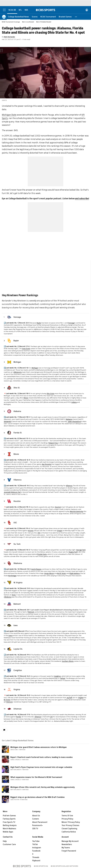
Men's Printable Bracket (44, 22)
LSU (51, 717)
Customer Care (9, 844)
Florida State (42, 554)
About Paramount (40, 822)
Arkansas (17, 709)
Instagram (37, 848)
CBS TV (35, 829)
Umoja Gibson (49, 573)
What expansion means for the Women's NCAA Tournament (36, 777)
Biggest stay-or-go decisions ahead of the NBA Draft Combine (38, 797)
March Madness (9, 829)
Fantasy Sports (9, 819)
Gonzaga (17, 317)
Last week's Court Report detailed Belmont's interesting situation (55, 610)
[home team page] (9, 317)
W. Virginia (18, 583)
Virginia (17, 690)
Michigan (17, 362)
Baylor (39, 323)
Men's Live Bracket (28, 22)
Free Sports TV (9, 822)
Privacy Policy (67, 819)
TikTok (35, 844)
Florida (18, 717)
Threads (36, 857)
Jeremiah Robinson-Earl (12, 492)
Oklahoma (18, 563)
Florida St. (18, 433)
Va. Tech (17, 544)
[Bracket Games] (65, 17)
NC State (7, 700)
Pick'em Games (9, 816)
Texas (14, 595)
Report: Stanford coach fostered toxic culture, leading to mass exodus (42, 757)
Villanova (17, 480)
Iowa (16, 625)
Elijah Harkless (75, 573)
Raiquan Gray (53, 443)
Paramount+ (38, 825)
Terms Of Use (67, 816)
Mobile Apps (8, 832)
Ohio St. (17, 388)
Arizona (31, 531)
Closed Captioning (69, 829)
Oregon (60, 531)
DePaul (63, 678)
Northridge (12, 576)
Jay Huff (69, 698)
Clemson (9, 702)
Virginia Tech (73, 552)
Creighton (18, 670)
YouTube (36, 841)
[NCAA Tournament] (48, 17)
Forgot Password (69, 851)
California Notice (69, 832)
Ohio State (50, 394)
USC (15, 523)
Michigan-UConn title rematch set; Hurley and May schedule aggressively (43, 787)
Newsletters (67, 844)
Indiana (74, 402)
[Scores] (35, 17)
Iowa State (26, 349)
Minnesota (18, 372)
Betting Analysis (10, 825)
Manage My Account (70, 841)
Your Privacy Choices (70, 825)
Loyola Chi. (18, 649)
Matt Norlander (10, 37)
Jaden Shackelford (74, 422)
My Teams (66, 848)
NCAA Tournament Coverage (11, 22)
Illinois (26, 398)
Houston (17, 501)
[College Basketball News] (18, 17)
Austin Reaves (36, 569)
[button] (76, 17)
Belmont (17, 604)
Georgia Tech (81, 550)
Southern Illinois (68, 661)
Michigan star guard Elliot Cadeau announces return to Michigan (39, 747)
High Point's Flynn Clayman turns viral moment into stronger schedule (41, 767)
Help (5, 841)
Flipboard (36, 861)
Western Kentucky (76, 511)
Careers (36, 819)
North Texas (61, 573)
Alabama (17, 411)
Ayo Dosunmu (47, 464)
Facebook (36, 851)
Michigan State (9, 115)
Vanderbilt (8, 422)
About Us (36, 816)
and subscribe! (82, 199)
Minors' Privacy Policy (71, 822)
